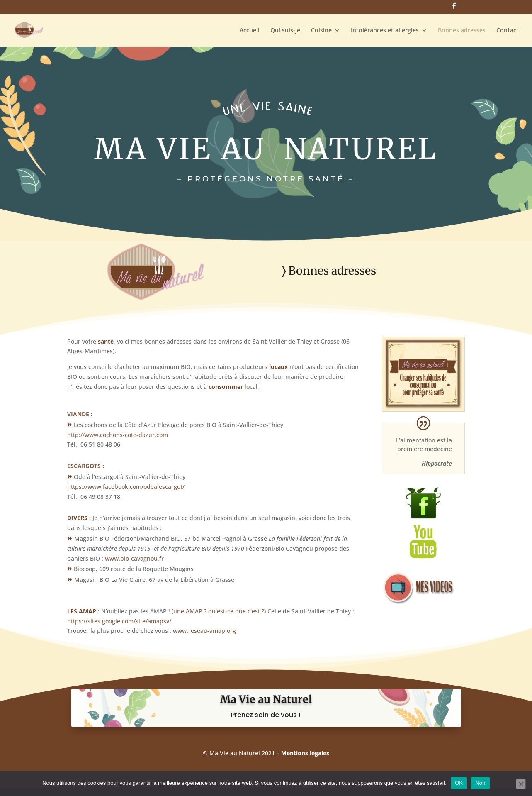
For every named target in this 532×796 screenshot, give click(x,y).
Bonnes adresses (462, 31)
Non (480, 783)
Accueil (250, 31)
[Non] (521, 784)
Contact (508, 31)
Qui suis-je (285, 31)
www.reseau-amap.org (204, 631)
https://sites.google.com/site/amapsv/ (119, 621)
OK (459, 783)
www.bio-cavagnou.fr (134, 558)
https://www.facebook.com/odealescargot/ (126, 487)
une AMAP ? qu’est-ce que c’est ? (219, 611)
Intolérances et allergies (385, 31)
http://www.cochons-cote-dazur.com (118, 435)
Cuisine (321, 31)
